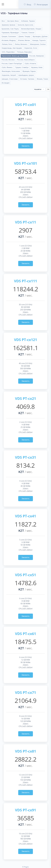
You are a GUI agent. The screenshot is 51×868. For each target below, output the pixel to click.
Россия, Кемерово (37, 56)
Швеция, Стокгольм (10, 79)
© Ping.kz (25, 867)
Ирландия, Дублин (40, 36)
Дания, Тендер (24, 36)
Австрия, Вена (13, 21)
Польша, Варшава (24, 52)
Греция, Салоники (9, 36)
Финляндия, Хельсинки (11, 71)
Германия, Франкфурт (10, 33)
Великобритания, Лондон (31, 29)
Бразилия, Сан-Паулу (10, 29)
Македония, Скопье (38, 44)
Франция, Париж (29, 71)
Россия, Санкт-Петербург (12, 63)
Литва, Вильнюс (21, 44)
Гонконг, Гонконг (28, 33)
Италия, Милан (24, 40)
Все (3, 21)
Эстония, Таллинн (27, 79)
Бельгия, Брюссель (26, 25)
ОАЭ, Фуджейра (8, 52)
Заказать (25, 146)
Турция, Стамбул (22, 67)
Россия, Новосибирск (26, 60)
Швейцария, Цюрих (26, 75)
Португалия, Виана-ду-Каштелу (14, 56)
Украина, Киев (37, 67)
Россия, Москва (8, 60)
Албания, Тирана (28, 21)
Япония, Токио (42, 79)
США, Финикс (7, 67)
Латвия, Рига (7, 44)
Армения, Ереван (8, 25)
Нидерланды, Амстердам (12, 48)
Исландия (6, 83)
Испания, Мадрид (9, 40)
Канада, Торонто (39, 40)
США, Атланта (30, 63)
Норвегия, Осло (31, 48)
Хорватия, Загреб (9, 75)
